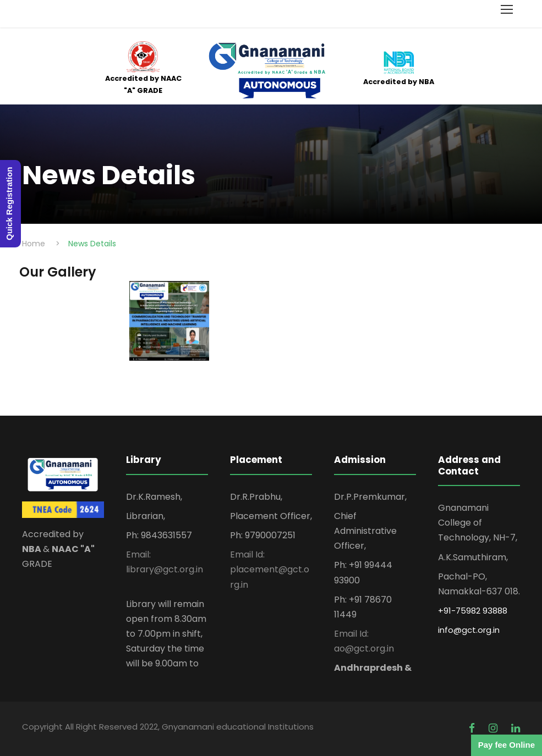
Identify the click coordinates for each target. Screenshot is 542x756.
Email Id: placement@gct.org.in (270, 569)
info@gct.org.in (469, 630)
